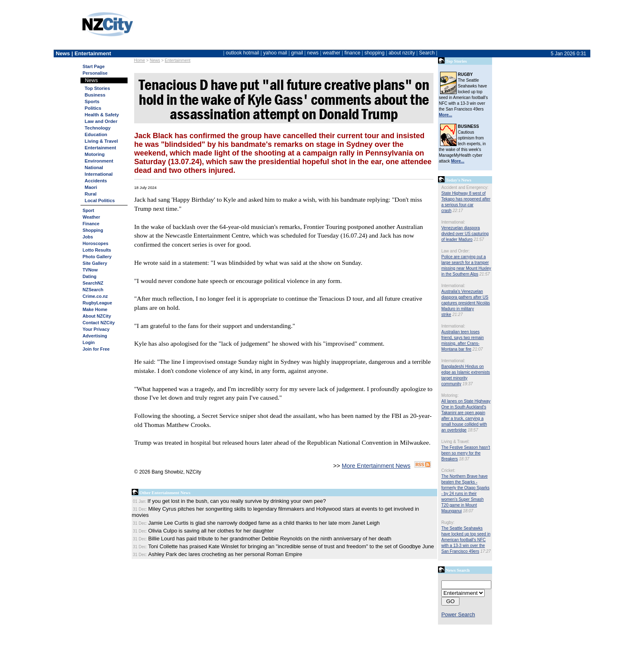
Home (140, 60)
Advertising (95, 336)
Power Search (458, 614)
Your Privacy (96, 329)
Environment (99, 161)
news (313, 53)
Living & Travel (101, 141)
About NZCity (97, 316)
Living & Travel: (455, 442)
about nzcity (402, 53)
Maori (91, 187)
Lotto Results (97, 250)
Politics (93, 108)
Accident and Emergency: (465, 187)
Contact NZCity (99, 323)
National (94, 167)
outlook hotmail (243, 53)
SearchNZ (93, 283)
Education (96, 134)
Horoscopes (95, 243)
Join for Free (96, 349)
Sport (88, 210)
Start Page (94, 66)
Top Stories (97, 88)
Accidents (96, 181)
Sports (92, 101)
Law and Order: (456, 251)
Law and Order (101, 121)
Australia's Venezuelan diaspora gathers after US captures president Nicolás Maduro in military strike (466, 303)
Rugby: (448, 522)
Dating (90, 276)
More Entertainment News (376, 466)
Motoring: (450, 395)
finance (352, 53)
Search (427, 53)
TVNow (90, 270)
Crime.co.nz (95, 296)
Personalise (95, 73)
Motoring (95, 154)
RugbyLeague (97, 303)
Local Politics (100, 200)
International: (453, 222)
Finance (91, 224)
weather (332, 53)
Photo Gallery (97, 257)
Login (89, 342)
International (99, 174)
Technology (98, 128)
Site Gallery (95, 263)
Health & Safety (102, 115)
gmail (297, 53)
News (155, 60)
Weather (91, 217)
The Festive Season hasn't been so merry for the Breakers (466, 453)
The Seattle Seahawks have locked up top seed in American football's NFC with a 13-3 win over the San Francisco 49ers (466, 540)
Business (95, 95)
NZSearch (93, 290)
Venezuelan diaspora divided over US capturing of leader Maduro (465, 234)
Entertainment (178, 60)
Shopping (93, 230)
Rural (91, 194)
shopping (375, 53)
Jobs (88, 237)
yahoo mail (275, 53)
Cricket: (448, 470)
